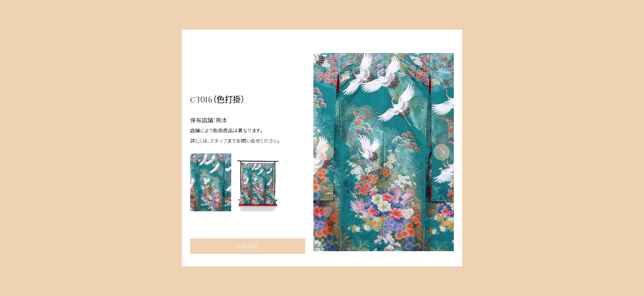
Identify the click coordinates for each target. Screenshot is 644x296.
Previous (326, 152)
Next (442, 152)
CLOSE (250, 246)
